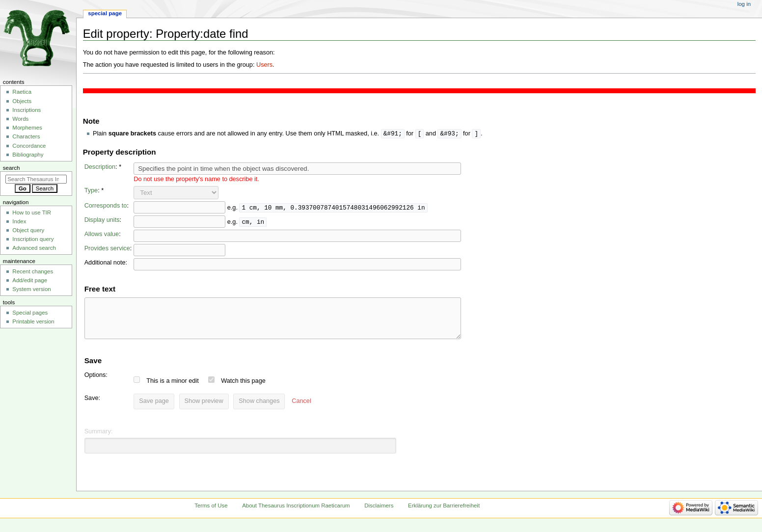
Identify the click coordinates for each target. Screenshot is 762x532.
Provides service (107, 249)
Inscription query (33, 239)
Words (20, 119)
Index (19, 221)
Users (264, 65)
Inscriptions (27, 110)
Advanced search (34, 248)
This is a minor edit (177, 389)
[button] (306, 409)
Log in (744, 4)
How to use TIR (32, 213)
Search (12, 168)
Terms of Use (211, 513)
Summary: (99, 439)
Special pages (30, 313)
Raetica (22, 92)
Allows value (102, 235)
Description (100, 167)
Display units (102, 220)
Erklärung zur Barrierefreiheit (444, 513)
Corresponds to (106, 206)
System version (31, 289)
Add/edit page (30, 280)
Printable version (33, 321)
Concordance (29, 146)
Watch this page (248, 389)
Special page (105, 13)
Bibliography (28, 155)
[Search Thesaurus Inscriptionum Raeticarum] (36, 179)
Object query (28, 230)
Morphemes (27, 128)
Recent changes (33, 271)
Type (91, 191)
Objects (22, 101)
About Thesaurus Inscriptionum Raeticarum (296, 513)
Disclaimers (379, 513)
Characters (26, 136)
